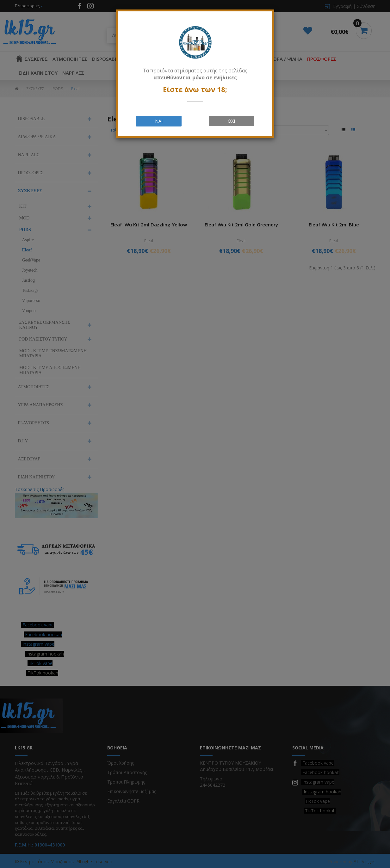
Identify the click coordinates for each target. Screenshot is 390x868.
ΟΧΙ (231, 121)
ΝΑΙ (159, 121)
